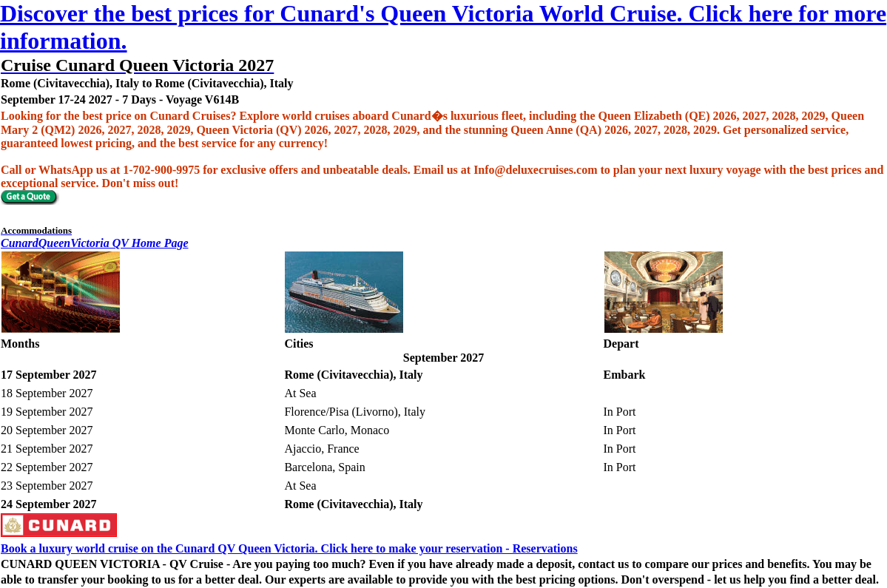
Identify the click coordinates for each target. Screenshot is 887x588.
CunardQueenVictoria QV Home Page (95, 243)
